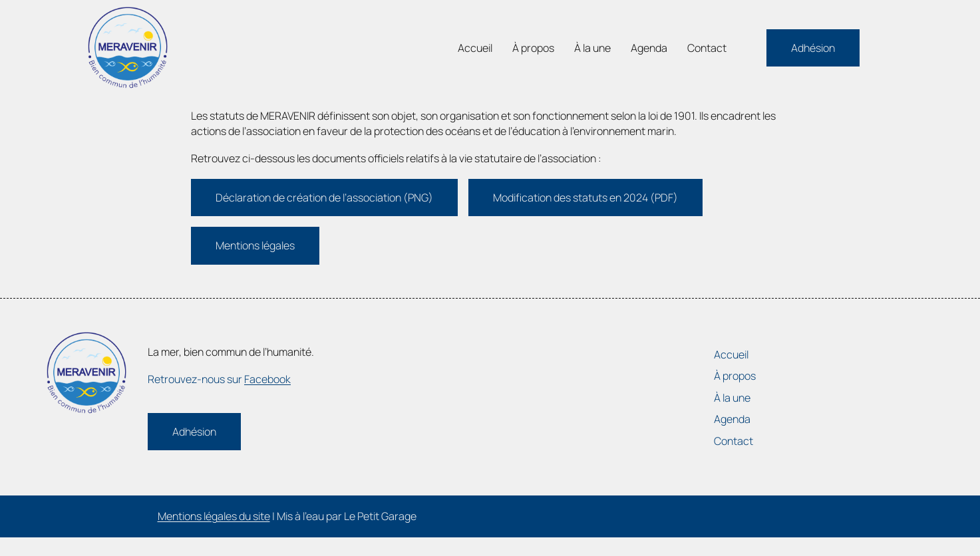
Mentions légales (255, 245)
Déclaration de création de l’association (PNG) (324, 198)
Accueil (475, 48)
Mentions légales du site (214, 516)
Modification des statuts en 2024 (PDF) (585, 198)
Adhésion (813, 48)
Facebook (267, 379)
